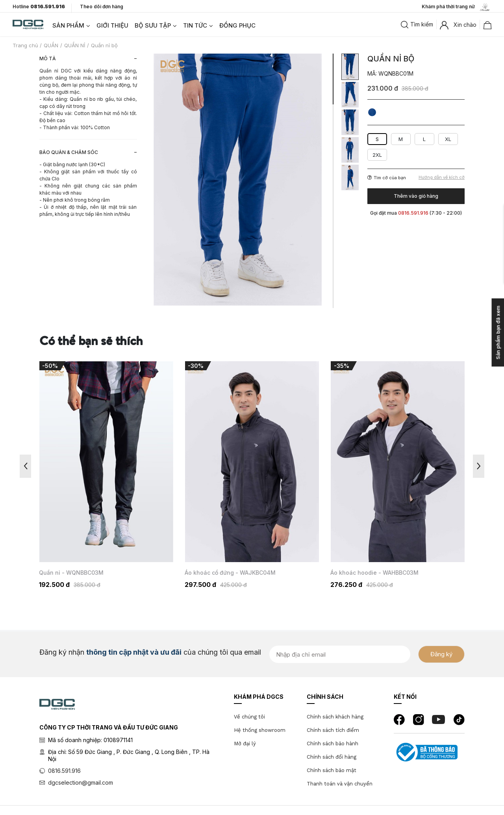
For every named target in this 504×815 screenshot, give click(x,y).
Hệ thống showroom (260, 730)
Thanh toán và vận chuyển (340, 784)
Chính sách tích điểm (333, 730)
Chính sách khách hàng (335, 717)
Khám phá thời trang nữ (457, 7)
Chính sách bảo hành (333, 744)
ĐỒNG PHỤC (237, 25)
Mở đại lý (245, 744)
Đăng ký (441, 654)
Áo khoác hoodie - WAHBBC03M (374, 573)
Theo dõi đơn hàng (102, 6)
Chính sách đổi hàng (332, 757)
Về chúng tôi (249, 717)
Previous (25, 466)
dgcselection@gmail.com (81, 783)
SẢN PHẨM (68, 25)
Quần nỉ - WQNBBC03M (71, 573)
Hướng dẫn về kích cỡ (442, 177)
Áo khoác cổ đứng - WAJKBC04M (230, 573)
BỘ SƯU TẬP (153, 25)
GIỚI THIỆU (112, 25)
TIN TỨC (195, 25)
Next (479, 466)
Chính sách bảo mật (332, 770)
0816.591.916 (64, 771)
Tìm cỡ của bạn (387, 178)
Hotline (39, 7)
